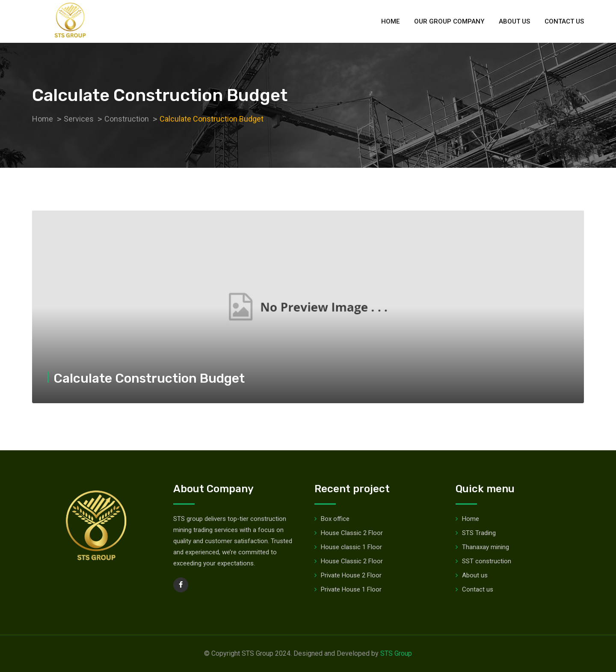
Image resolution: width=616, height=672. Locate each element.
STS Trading (479, 533)
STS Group (396, 653)
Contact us (564, 21)
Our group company (449, 21)
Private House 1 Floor (351, 589)
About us (514, 21)
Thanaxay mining (486, 547)
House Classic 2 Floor (352, 533)
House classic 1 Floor (351, 547)
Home (390, 21)
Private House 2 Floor (351, 575)
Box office (335, 519)
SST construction (487, 561)
